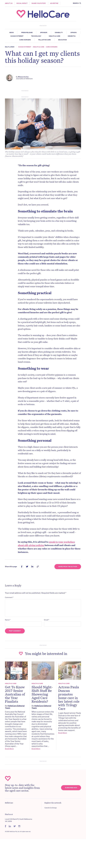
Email (47, 620)
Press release (27, 32)
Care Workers (25, 40)
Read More (9, 749)
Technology (36, 36)
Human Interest (17, 36)
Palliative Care (44, 40)
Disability (59, 32)
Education (63, 40)
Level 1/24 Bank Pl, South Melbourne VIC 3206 (19, 820)
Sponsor (44, 32)
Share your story (39, 3)
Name (8, 620)
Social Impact (22, 3)
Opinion (74, 32)
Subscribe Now (71, 788)
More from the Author (68, 567)
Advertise (54, 3)
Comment (9, 597)
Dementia (72, 36)
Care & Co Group (51, 808)
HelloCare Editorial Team (15, 707)
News (11, 32)
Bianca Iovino (23, 77)
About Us (9, 3)
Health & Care (55, 36)
